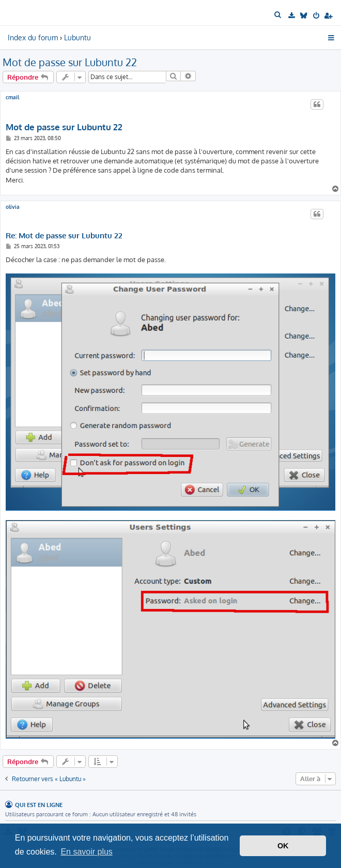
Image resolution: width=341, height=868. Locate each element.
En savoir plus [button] (87, 852)
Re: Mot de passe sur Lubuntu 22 (64, 236)
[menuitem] (279, 15)
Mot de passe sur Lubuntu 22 (70, 62)
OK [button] (283, 846)
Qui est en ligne (39, 805)
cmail (12, 97)
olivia (13, 207)
